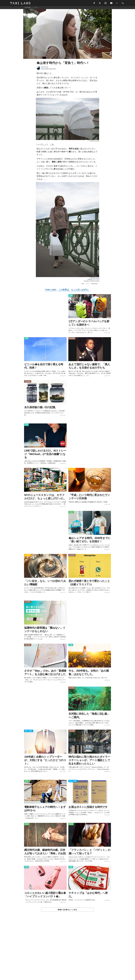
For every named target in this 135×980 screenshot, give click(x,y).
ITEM (71, 296)
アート (88, 284)
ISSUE (71, 512)
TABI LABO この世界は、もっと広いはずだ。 (67, 290)
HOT (83, 284)
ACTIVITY (72, 469)
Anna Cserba (96, 280)
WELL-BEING (29, 731)
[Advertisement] (67, 951)
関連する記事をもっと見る (67, 910)
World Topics (95, 284)
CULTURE (72, 339)
